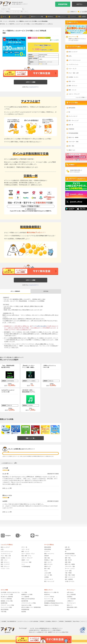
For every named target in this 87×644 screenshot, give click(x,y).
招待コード (70, 605)
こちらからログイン (33, 87)
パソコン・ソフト (5, 569)
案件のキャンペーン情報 (37, 17)
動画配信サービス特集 (27, 594)
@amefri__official (76, 194)
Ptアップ (48, 38)
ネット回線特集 (25, 597)
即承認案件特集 (25, 609)
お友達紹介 (70, 597)
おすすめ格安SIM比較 (50, 601)
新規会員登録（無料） (72, 607)
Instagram (8, 536)
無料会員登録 (72, 108)
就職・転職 (68, 562)
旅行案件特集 (25, 601)
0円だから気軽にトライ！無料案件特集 (31, 607)
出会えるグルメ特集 (26, 605)
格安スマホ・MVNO (73, 137)
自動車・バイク (25, 560)
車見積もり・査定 (49, 560)
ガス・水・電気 (48, 575)
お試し (70, 56)
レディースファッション (75, 60)
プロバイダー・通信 (73, 142)
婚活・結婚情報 (69, 579)
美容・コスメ (72, 81)
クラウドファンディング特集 (29, 603)
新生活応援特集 (5, 609)
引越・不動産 (68, 573)
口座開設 (47, 577)
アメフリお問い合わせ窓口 (39, 326)
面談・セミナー (48, 562)
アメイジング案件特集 (6, 599)
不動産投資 (71, 129)
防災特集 (24, 612)
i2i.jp (68, 609)
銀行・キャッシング (73, 120)
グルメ (46, 571)
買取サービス (72, 150)
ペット (23, 564)
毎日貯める (51, 17)
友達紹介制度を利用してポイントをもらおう (76, 171)
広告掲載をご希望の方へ (52, 621)
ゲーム (2, 12)
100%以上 (8, 12)
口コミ (44, 64)
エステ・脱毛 (68, 571)
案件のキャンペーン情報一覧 (51, 592)
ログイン (79, 4)
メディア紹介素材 (71, 599)
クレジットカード (73, 116)
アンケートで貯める (49, 597)
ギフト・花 (24, 547)
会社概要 (4, 621)
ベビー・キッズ (72, 69)
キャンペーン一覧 (49, 599)
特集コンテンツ (62, 17)
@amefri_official (76, 202)
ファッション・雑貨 (26, 562)
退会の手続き (76, 621)
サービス (24, 17)
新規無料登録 (63, 4)
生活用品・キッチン (73, 77)
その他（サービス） (70, 581)
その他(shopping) (26, 566)
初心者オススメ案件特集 (7, 597)
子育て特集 (4, 612)
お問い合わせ (70, 592)
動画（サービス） (49, 564)
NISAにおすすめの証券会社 (28, 599)
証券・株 (71, 125)
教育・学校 (68, 558)
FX (22, 12)
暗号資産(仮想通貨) (73, 133)
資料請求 (47, 556)
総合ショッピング (73, 52)
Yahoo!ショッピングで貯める (51, 605)
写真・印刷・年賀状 (70, 575)
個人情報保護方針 (12, 621)
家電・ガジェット (5, 566)
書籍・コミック (72, 90)
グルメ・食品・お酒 (73, 73)
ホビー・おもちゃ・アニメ (28, 554)
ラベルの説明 (54, 40)
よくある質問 (83, 12)
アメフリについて (71, 603)
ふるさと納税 (48, 573)
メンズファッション (73, 64)
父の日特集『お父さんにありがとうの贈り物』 (11, 592)
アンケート (73, 17)
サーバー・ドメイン (70, 569)
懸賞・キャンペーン (49, 554)
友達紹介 (84, 17)
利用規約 (42, 621)
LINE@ (37, 536)
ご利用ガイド (73, 12)
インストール (16, 12)
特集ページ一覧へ (31, 438)
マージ (26, 12)
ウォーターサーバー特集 (7, 594)
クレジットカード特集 (6, 607)
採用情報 (61, 621)
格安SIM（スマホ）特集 (7, 601)
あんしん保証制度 (71, 594)
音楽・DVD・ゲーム (26, 556)
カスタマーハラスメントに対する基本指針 (28, 621)
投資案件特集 (4, 603)
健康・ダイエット (73, 86)
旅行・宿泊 (71, 146)
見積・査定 (47, 558)
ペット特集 (24, 592)
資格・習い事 (68, 560)
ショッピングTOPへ (81, 97)
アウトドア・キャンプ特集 (7, 605)
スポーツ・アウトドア (74, 94)
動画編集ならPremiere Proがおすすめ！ (54, 603)
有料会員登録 (48, 549)
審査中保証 (34, 38)
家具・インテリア (5, 564)
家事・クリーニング (70, 577)
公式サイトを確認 (31, 82)
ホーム (4, 17)
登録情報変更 (68, 621)
